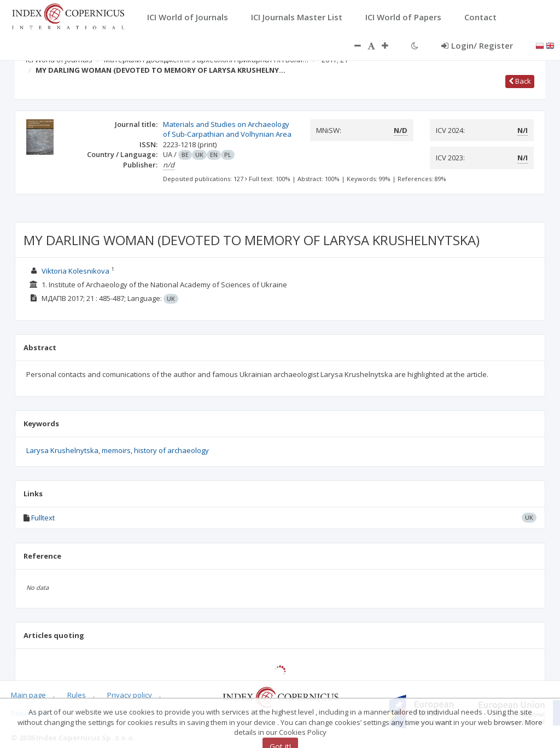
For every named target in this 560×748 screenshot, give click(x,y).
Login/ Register (477, 45)
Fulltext (43, 518)
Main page (28, 695)
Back (520, 81)
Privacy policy (130, 695)
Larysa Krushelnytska (62, 450)
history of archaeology (171, 450)
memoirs (116, 450)
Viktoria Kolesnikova (75, 271)
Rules (77, 695)
